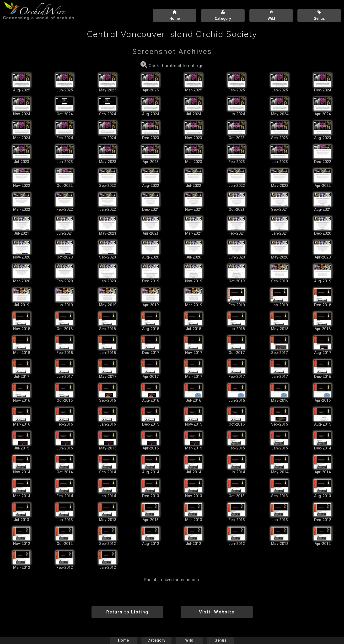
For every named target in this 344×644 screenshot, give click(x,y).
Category (156, 640)
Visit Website (217, 612)
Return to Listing (127, 612)
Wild (189, 640)
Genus (220, 640)
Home (124, 640)
